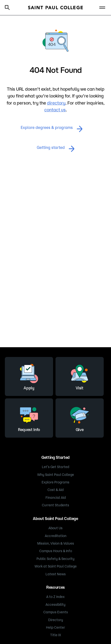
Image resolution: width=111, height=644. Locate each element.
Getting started (56, 149)
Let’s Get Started (55, 467)
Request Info (29, 417)
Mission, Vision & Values (56, 543)
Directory (56, 620)
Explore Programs (55, 482)
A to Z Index (55, 597)
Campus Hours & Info (56, 551)
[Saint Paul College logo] (55, 8)
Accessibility (55, 605)
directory (56, 103)
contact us (55, 110)
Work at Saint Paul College (56, 566)
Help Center (55, 627)
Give (80, 417)
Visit (80, 376)
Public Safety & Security (55, 559)
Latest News (56, 574)
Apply (29, 376)
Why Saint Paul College (56, 475)
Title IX (56, 635)
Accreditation (56, 536)
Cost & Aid (55, 490)
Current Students (55, 505)
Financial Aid (56, 498)
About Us (55, 528)
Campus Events (56, 612)
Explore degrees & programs (52, 129)
